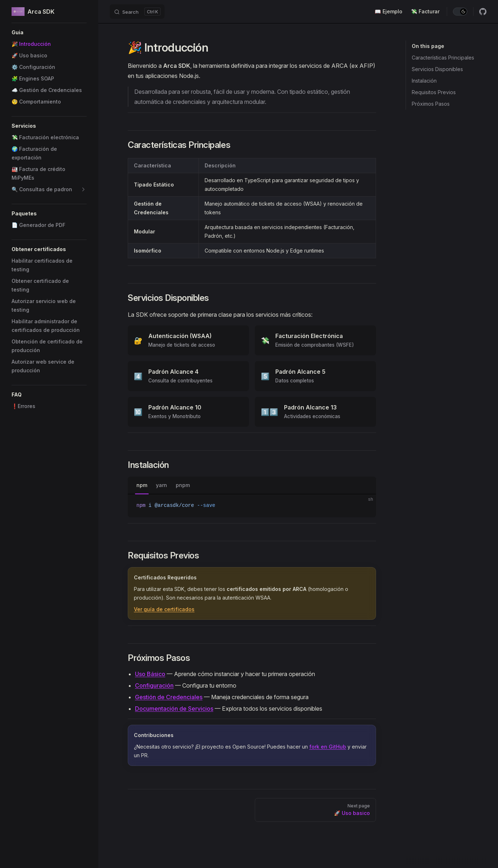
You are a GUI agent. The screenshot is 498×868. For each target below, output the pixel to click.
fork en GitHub (328, 747)
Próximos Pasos (431, 104)
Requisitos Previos (434, 92)
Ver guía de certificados (164, 609)
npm (142, 485)
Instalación (424, 81)
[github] (483, 12)
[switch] (460, 12)
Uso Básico (150, 674)
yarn (161, 485)
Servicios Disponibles (437, 69)
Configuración (154, 685)
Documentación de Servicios (174, 709)
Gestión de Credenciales (169, 697)
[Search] (137, 12)
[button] (49, 32)
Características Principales (443, 58)
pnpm (183, 485)
